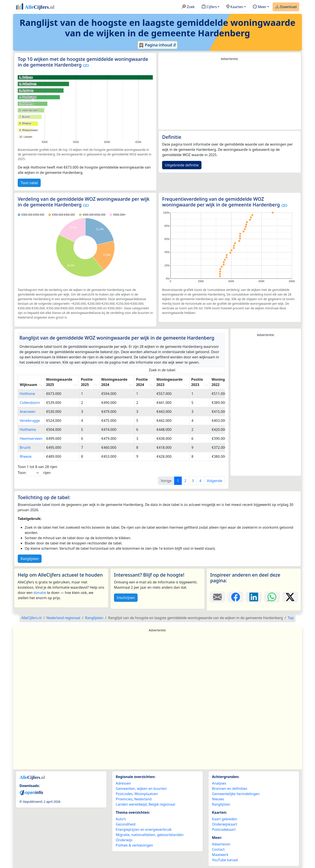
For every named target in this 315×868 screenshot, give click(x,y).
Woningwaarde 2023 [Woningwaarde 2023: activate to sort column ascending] (170, 382)
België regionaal (162, 804)
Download (286, 7)
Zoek (188, 7)
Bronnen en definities (230, 789)
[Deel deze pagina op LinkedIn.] (254, 597)
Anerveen (28, 412)
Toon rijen (34, 473)
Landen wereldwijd (131, 804)
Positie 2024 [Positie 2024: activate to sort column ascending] (142, 382)
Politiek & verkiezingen (134, 845)
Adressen (123, 783)
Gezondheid (126, 824)
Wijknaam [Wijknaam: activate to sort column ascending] (28, 385)
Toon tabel (29, 183)
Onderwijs (124, 840)
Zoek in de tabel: (187, 370)
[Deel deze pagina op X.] (290, 597)
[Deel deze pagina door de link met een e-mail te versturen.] (217, 597)
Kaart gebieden (225, 819)
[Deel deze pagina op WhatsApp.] (272, 597)
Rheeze (26, 456)
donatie (40, 593)
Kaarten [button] (235, 7)
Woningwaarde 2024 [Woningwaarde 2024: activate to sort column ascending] (114, 382)
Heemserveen (31, 438)
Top (291, 618)
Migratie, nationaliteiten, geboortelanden (150, 835)
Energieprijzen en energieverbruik (144, 829)
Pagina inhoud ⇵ (158, 45)
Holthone (27, 394)
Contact (218, 849)
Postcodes (124, 794)
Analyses (219, 783)
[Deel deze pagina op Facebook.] (235, 597)
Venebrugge (30, 421)
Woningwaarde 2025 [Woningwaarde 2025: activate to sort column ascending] (59, 382)
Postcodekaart (224, 829)
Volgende (214, 481)
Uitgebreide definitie (182, 165)
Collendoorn (30, 403)
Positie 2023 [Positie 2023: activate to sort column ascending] (197, 382)
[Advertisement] (230, 95)
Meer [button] (260, 7)
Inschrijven (126, 598)
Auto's (121, 819)
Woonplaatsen (146, 794)
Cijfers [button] (209, 7)
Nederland (143, 799)
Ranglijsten (30, 559)
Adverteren (221, 844)
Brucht (25, 447)
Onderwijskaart (225, 824)
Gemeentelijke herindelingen (236, 794)
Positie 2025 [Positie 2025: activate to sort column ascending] (87, 382)
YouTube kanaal (225, 860)
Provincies (124, 799)
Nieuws (218, 799)
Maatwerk (220, 855)
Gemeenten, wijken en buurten (141, 789)
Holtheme (28, 430)
